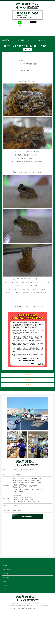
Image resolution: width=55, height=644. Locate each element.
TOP (27, 35)
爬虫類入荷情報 (28, 43)
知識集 (28, 55)
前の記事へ (28, 406)
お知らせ (28, 59)
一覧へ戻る (28, 411)
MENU (28, 31)
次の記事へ (28, 416)
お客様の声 (28, 63)
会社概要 (28, 39)
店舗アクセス (28, 47)
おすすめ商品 (28, 51)
